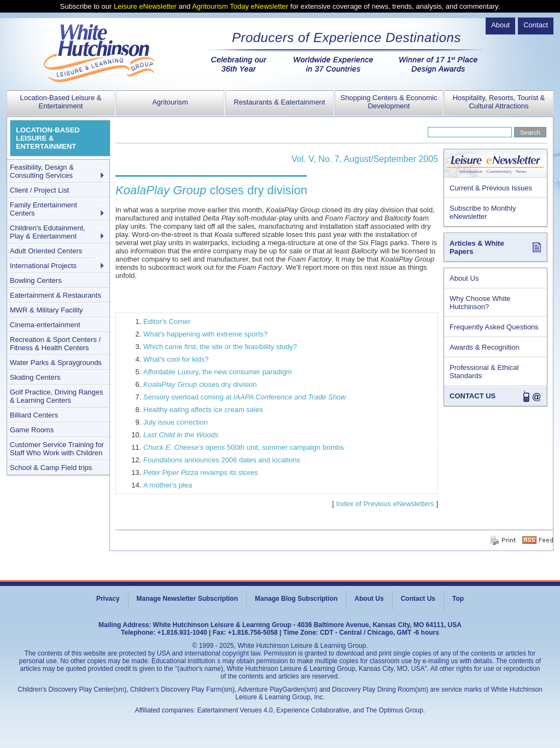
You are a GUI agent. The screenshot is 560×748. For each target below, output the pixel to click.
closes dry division (200, 384)
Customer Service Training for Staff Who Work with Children (57, 449)
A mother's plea (168, 485)
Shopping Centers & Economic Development (389, 102)
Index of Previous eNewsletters (385, 504)
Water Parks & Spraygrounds (56, 363)
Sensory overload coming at (244, 397)
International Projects (43, 266)
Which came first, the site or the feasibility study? (220, 347)
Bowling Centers (36, 280)
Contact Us (418, 599)
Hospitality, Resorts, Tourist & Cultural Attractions (499, 102)
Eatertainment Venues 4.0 (235, 710)
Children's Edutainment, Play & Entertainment (48, 232)
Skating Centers (35, 377)
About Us (464, 278)
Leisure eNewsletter (145, 6)
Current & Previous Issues (491, 188)
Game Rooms (32, 430)
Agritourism (170, 102)
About (500, 25)
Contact (536, 25)
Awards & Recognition (485, 347)
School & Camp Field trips (51, 468)
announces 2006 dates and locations (222, 460)
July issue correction (176, 422)
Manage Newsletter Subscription (187, 599)
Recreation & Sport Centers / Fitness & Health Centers (55, 344)
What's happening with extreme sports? (205, 334)
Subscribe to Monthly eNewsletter (483, 212)
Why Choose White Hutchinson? (480, 303)
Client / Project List (39, 190)
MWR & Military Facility (46, 310)
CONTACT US (472, 396)
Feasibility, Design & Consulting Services (42, 171)
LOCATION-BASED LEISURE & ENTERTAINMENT (48, 138)
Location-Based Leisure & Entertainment (61, 102)
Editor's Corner (167, 321)
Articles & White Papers (477, 247)
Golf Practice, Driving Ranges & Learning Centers (57, 396)
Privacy (108, 599)
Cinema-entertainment (45, 325)
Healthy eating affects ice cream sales (203, 410)
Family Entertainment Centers (43, 209)
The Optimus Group (395, 710)
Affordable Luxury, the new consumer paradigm (218, 372)
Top (458, 599)
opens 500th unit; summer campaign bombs (244, 447)
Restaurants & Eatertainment (280, 102)
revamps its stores (201, 472)
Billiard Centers (34, 415)
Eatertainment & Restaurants (56, 295)
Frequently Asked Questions (494, 327)
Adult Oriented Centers (46, 251)
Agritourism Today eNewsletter (240, 6)
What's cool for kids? (176, 359)
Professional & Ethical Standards (484, 372)
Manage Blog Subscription (296, 599)
